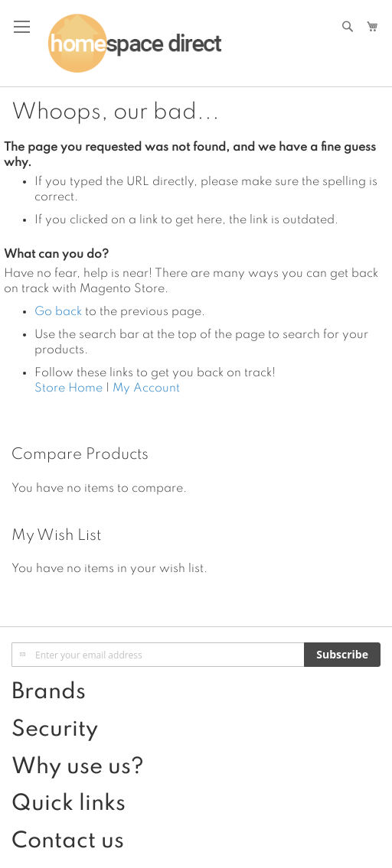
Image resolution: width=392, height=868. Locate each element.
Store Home (69, 388)
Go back (58, 312)
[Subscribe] (342, 655)
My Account (146, 388)
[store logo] (134, 44)
